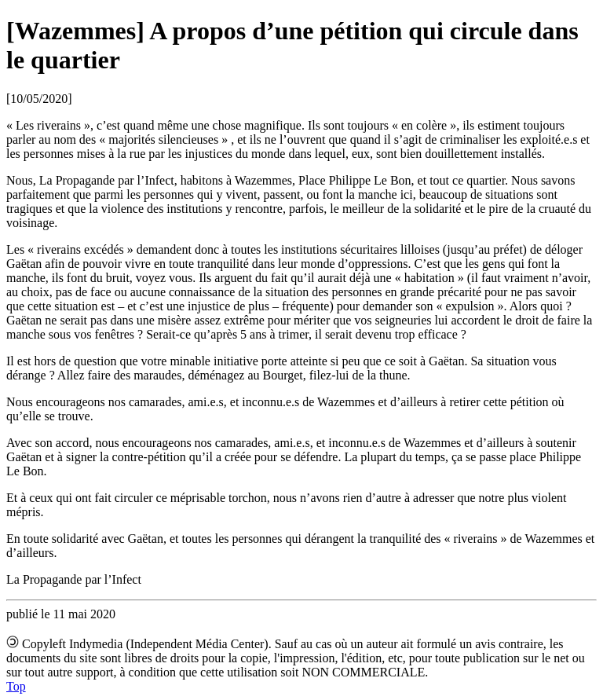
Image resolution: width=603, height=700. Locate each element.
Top (16, 686)
